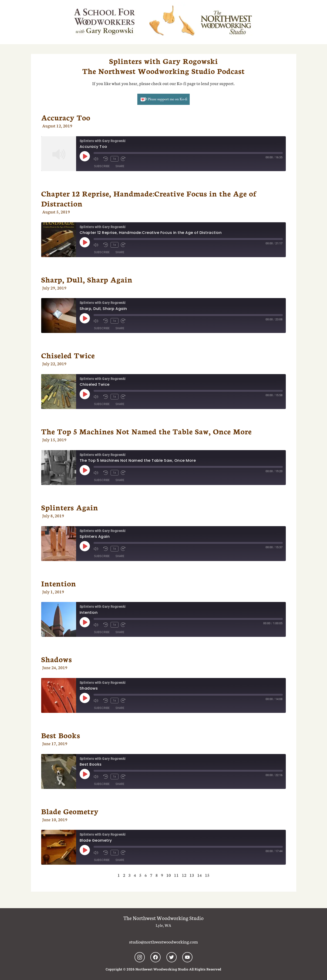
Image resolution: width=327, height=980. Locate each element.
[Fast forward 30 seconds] (124, 159)
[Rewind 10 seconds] (106, 159)
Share (120, 166)
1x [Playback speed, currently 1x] (114, 159)
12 (184, 875)
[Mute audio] (97, 159)
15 (207, 875)
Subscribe (102, 166)
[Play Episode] (85, 156)
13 (192, 875)
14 (199, 875)
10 (169, 875)
